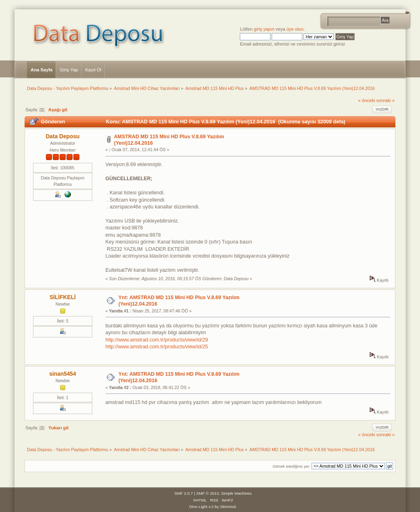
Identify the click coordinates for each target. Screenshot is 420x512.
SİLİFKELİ (63, 297)
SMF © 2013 (208, 493)
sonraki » (385, 100)
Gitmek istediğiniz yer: (291, 466)
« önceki (366, 100)
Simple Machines (236, 493)
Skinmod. (229, 507)
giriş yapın (264, 29)
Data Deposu (62, 136)
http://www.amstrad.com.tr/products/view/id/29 (157, 340)
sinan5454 (63, 374)
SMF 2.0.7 (184, 493)
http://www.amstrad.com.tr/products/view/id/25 (157, 347)
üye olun (295, 29)
